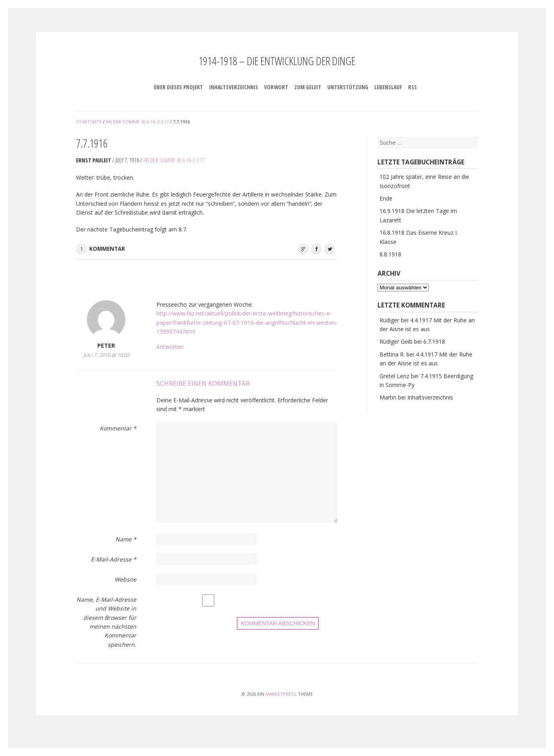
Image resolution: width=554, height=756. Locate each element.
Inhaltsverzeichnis (234, 87)
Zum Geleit (308, 87)
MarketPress (281, 694)
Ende (386, 198)
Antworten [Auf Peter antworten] (170, 347)
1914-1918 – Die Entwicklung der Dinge (277, 61)
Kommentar (107, 249)
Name (126, 539)
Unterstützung (348, 87)
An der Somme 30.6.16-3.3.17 (174, 160)
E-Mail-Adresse (114, 559)
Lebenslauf (388, 87)
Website (125, 579)
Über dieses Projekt (178, 87)
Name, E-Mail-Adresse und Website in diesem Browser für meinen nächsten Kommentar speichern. (106, 622)
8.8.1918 (390, 254)
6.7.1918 (434, 341)
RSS (412, 87)
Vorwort (276, 87)
